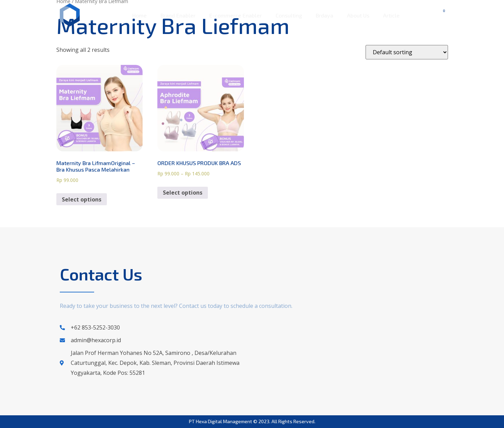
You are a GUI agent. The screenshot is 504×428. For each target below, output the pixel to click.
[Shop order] (407, 52)
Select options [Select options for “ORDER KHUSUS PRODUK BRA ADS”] (183, 193)
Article (391, 15)
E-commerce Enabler (236, 15)
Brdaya (324, 15)
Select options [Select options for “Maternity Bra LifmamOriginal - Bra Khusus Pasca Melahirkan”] (82, 199)
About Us (358, 15)
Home (139, 15)
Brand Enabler (178, 15)
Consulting (289, 15)
